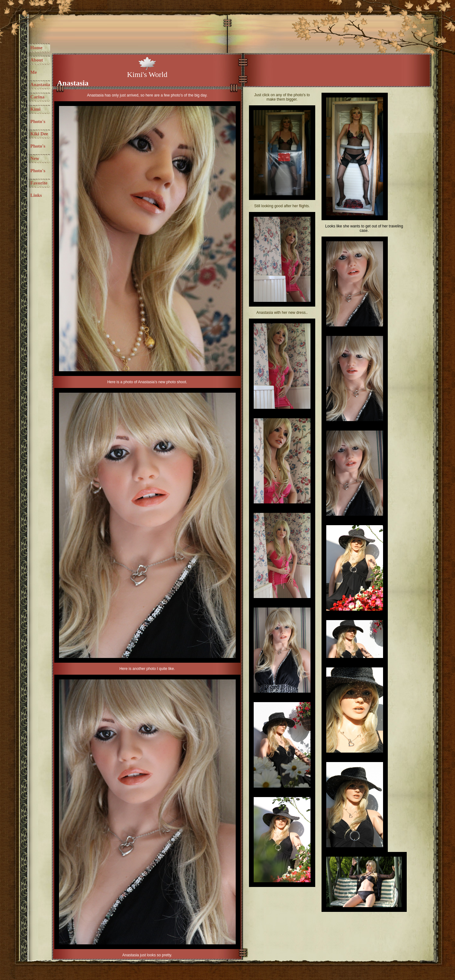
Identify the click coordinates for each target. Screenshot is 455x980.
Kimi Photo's (38, 115)
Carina (37, 97)
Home (36, 48)
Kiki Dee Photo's (39, 140)
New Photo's (38, 164)
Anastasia (40, 85)
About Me (37, 66)
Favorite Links (39, 189)
